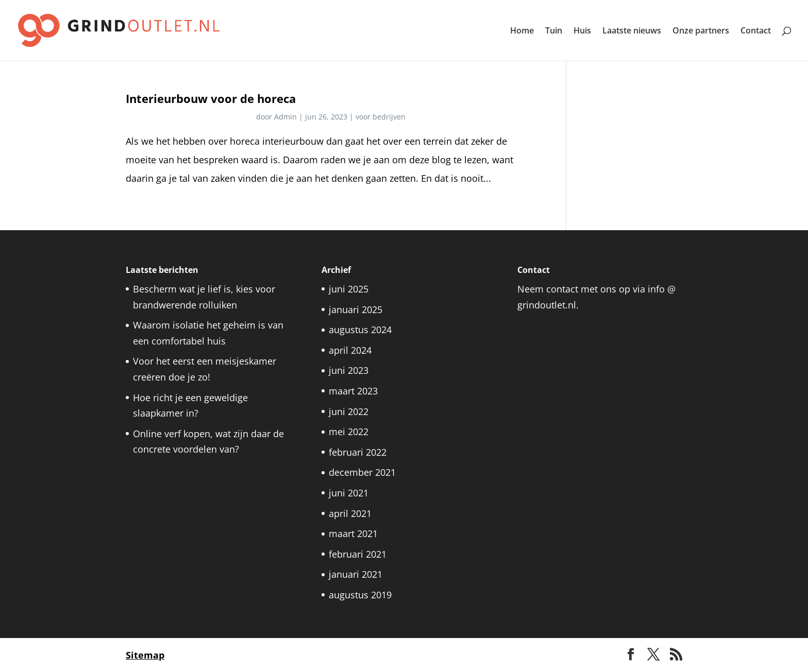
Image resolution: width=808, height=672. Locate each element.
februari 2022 (358, 452)
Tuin (554, 31)
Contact (756, 31)
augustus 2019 (360, 595)
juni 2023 (349, 370)
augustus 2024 (360, 330)
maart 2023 (353, 391)
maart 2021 (353, 533)
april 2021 (350, 513)
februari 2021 (358, 554)
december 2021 (362, 472)
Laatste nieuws (632, 31)
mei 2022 (349, 432)
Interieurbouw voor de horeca (211, 99)
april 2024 (350, 350)
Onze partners (701, 31)
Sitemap (145, 655)
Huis (582, 31)
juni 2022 (349, 411)
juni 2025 (349, 289)
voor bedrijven (381, 117)
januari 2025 (356, 309)
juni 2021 (349, 493)
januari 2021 (356, 574)
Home (522, 31)
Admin (285, 117)
